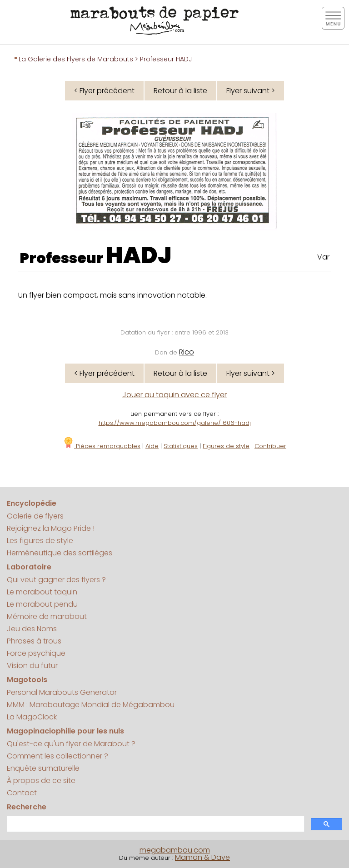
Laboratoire (29, 567)
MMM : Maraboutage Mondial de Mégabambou (91, 705)
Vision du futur (32, 666)
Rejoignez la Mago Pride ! (51, 528)
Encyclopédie (32, 503)
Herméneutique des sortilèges (60, 553)
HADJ (139, 255)
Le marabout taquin (42, 592)
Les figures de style (40, 541)
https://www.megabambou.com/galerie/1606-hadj (175, 423)
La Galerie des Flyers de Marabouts (76, 59)
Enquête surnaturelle (43, 768)
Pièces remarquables (102, 446)
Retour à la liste (180, 91)
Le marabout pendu (42, 604)
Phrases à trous (34, 641)
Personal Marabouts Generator (62, 692)
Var (323, 257)
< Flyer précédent (104, 91)
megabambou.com (175, 850)
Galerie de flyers (35, 516)
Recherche (27, 807)
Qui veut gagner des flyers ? (56, 580)
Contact (22, 793)
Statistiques (181, 446)
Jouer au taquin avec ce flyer (174, 395)
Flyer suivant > (251, 91)
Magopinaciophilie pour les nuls (65, 731)
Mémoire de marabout (47, 616)
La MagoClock (32, 717)
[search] (155, 824)
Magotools (27, 680)
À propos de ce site (41, 781)
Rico (187, 352)
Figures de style (226, 446)
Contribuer (270, 446)
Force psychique (36, 653)
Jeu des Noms (32, 629)
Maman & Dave (202, 857)
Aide (152, 446)
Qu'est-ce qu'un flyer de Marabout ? (71, 744)
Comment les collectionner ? (57, 756)
